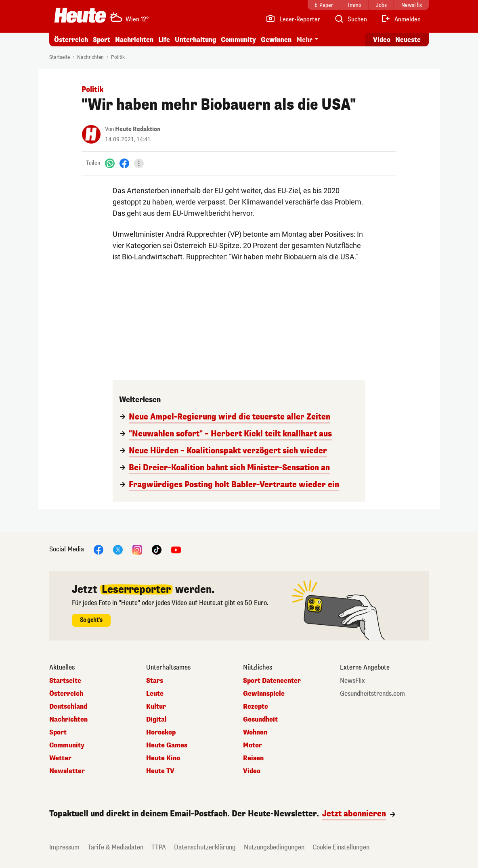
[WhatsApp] (110, 163)
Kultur (156, 707)
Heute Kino (163, 758)
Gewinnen (276, 40)
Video (252, 771)
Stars (155, 681)
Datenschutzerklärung (205, 847)
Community (238, 40)
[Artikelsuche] (350, 19)
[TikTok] (157, 549)
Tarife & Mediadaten (115, 847)
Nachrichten (134, 40)
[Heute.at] (80, 15)
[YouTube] (176, 549)
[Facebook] (124, 163)
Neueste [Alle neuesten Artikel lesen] (408, 40)
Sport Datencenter (272, 681)
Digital (156, 720)
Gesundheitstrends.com (372, 694)
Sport (102, 40)
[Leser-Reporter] (293, 19)
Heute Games (167, 745)
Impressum (64, 847)
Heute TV (160, 771)
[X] (118, 549)
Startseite (60, 57)
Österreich (71, 40)
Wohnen (255, 732)
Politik (118, 57)
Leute (155, 694)
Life (164, 40)
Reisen (253, 758)
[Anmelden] (401, 19)
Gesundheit (260, 720)
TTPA (159, 847)
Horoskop (161, 732)
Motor (253, 745)
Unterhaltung (195, 40)
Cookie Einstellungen (341, 847)
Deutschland (68, 707)
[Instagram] (137, 549)
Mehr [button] (304, 40)
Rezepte (256, 707)
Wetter (60, 758)
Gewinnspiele (264, 694)
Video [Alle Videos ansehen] (382, 40)
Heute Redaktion (138, 129)
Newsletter (67, 771)
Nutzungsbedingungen (274, 847)
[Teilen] (139, 163)
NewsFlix (352, 681)
